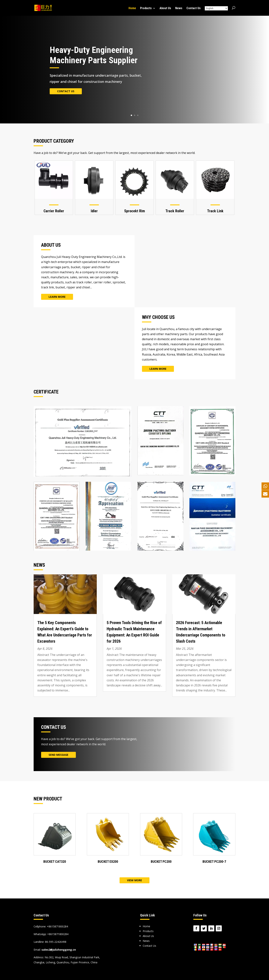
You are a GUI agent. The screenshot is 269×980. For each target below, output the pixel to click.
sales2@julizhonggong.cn (59, 950)
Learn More (57, 297)
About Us (165, 8)
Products (146, 8)
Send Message (58, 755)
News (179, 8)
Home (132, 8)
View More (134, 880)
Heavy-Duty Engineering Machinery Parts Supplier (94, 55)
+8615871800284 (58, 934)
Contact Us (194, 8)
